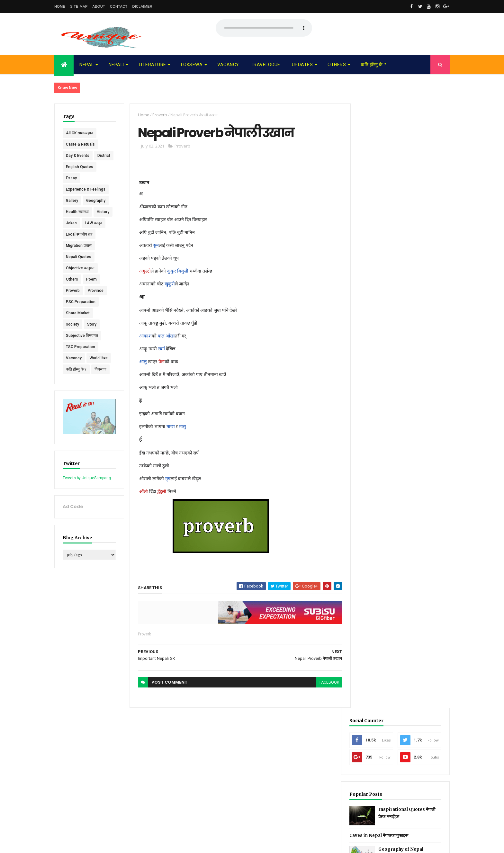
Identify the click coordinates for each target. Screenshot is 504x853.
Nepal (87, 65)
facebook (325, 682)
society (72, 336)
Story (92, 336)
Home (60, 6)
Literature (153, 65)
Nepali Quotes (79, 268)
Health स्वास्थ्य (77, 223)
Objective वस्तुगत (80, 279)
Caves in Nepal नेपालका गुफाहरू (390, 231)
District (72, 167)
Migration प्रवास (79, 257)
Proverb (73, 302)
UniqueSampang (90, 844)
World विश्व (99, 369)
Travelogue (265, 65)
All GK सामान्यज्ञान (80, 133)
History (103, 223)
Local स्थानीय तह (79, 246)
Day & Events (78, 156)
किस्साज (100, 381)
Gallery (72, 212)
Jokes (71, 234)
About (99, 6)
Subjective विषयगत (82, 347)
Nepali (116, 65)
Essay (71, 189)
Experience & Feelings (86, 201)
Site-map (79, 6)
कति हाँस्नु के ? (373, 65)
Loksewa (192, 65)
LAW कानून (94, 234)
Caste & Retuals (80, 144)
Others (337, 65)
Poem (91, 291)
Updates (302, 65)
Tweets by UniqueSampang (87, 489)
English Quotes (80, 178)
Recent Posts (377, 281)
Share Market (78, 324)
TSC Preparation (81, 358)
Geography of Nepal (412, 245)
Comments (425, 281)
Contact (119, 6)
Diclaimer (142, 6)
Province (96, 302)
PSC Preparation (81, 313)
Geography (96, 212)
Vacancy (228, 65)
